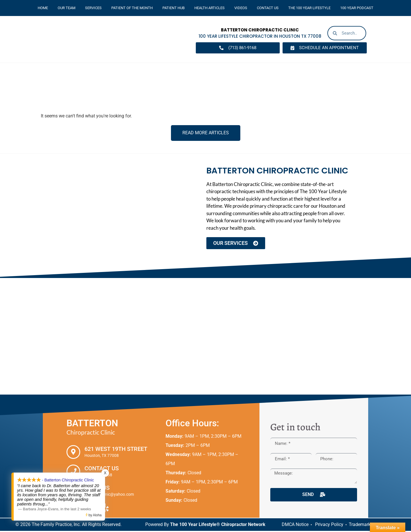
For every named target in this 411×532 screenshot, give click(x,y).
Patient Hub (174, 8)
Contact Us (268, 8)
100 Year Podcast (357, 8)
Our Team (67, 8)
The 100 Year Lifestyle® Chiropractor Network (218, 526)
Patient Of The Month (132, 8)
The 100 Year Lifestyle (309, 8)
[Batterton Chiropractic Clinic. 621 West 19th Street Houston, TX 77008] (205, 337)
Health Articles (209, 8)
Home (43, 8)
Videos (241, 8)
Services (93, 8)
